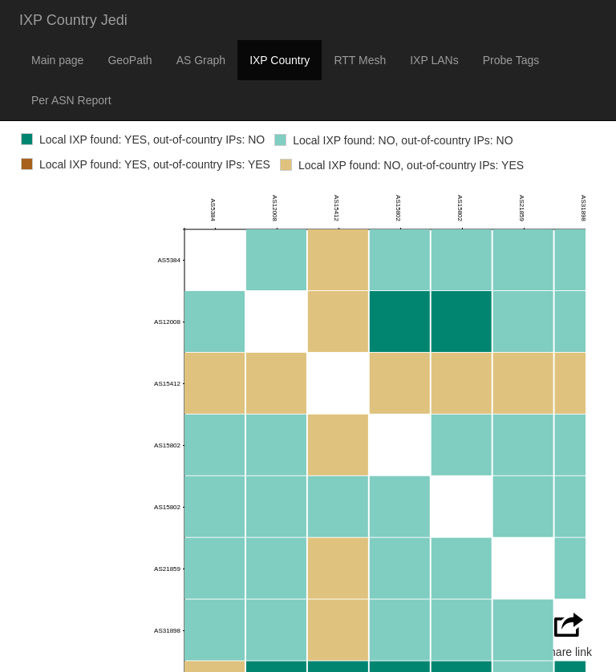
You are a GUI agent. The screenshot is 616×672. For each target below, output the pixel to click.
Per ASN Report (71, 100)
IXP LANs (434, 60)
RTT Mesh (360, 60)
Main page (57, 60)
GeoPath (130, 60)
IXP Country (280, 60)
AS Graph (201, 60)
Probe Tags (511, 60)
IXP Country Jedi (73, 20)
